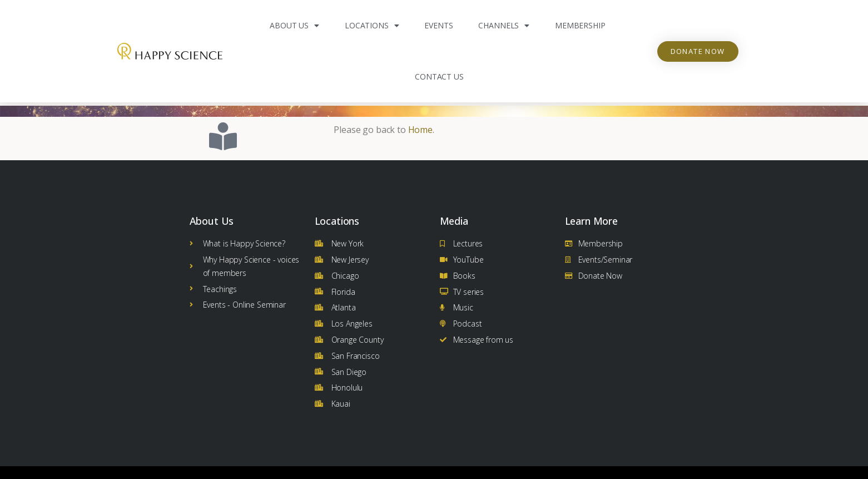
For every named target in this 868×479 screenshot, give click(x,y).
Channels (504, 26)
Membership (580, 25)
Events (438, 25)
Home (420, 126)
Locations (372, 26)
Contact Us (439, 76)
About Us (294, 26)
